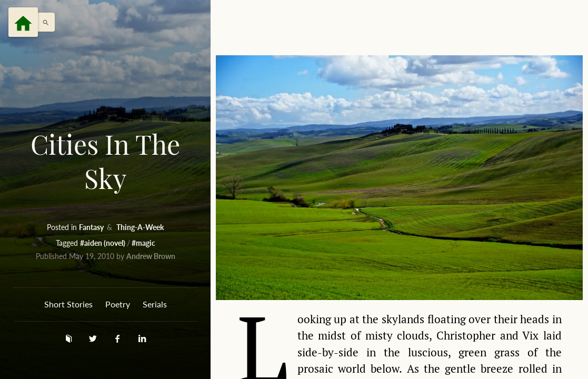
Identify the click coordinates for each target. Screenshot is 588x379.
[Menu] (23, 22)
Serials (155, 304)
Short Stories (68, 304)
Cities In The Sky (105, 161)
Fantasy (92, 227)
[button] (43, 22)
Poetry (118, 304)
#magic (143, 243)
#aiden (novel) (103, 243)
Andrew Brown (151, 256)
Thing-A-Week (140, 227)
